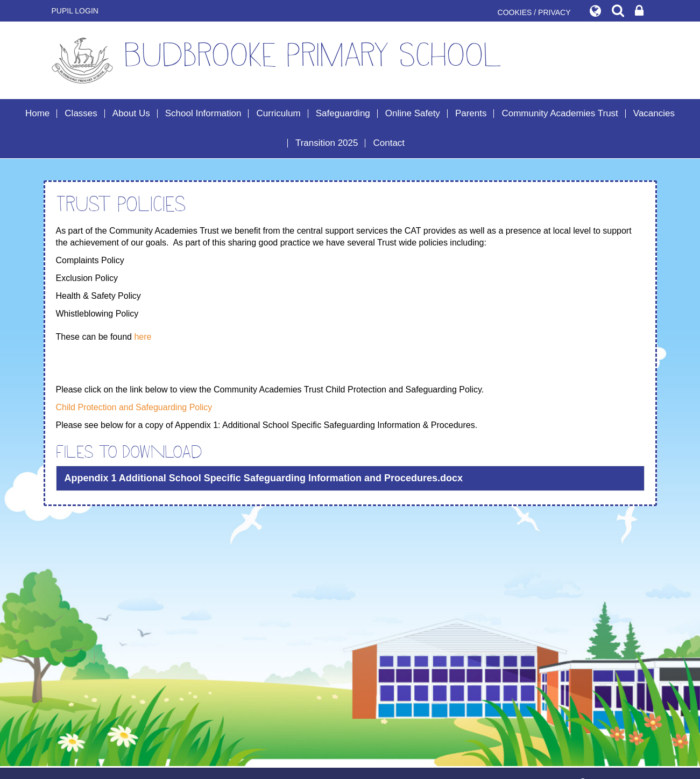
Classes (81, 113)
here (143, 337)
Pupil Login (75, 11)
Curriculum (278, 113)
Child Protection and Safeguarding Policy (134, 407)
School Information (203, 113)
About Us (131, 113)
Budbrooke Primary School (277, 60)
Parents (471, 113)
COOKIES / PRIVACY (534, 12)
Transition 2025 (327, 143)
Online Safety (413, 113)
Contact (389, 143)
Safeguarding (343, 113)
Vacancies (654, 113)
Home (37, 113)
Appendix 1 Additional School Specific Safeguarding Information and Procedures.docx (264, 478)
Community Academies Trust (560, 113)
